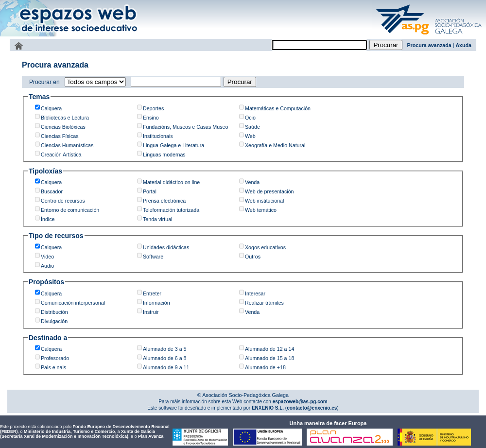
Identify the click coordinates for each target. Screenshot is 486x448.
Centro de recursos (63, 201)
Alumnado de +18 (265, 367)
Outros (253, 257)
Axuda (463, 45)
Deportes (153, 108)
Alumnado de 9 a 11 (166, 367)
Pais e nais (53, 367)
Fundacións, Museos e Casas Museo (185, 127)
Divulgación (54, 321)
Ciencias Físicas (60, 136)
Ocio (250, 118)
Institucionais (158, 136)
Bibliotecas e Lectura (65, 118)
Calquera (51, 108)
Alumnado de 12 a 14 (269, 349)
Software (153, 257)
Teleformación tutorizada (171, 210)
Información (156, 303)
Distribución (54, 312)
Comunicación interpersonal (73, 303)
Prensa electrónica (164, 201)
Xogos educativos (265, 247)
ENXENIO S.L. (267, 408)
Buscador (52, 191)
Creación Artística (61, 155)
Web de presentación (269, 191)
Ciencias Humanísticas (67, 145)
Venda (252, 182)
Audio (47, 266)
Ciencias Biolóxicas (63, 127)
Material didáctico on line (171, 182)
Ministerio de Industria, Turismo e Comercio (69, 431)
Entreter (152, 293)
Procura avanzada (429, 45)
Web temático (261, 210)
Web (250, 136)
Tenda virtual (157, 219)
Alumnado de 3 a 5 (165, 349)
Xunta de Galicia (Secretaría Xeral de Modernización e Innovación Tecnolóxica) (78, 434)
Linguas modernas (164, 155)
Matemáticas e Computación (278, 108)
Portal (150, 191)
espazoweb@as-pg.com (299, 402)
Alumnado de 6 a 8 (165, 358)
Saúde (252, 127)
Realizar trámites (264, 303)
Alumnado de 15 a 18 (269, 358)
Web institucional (264, 201)
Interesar (255, 293)
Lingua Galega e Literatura (174, 145)
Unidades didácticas (166, 247)
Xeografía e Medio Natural (275, 145)
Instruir (151, 312)
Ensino (151, 118)
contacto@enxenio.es (312, 408)
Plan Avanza (151, 436)
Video (47, 257)
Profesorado (55, 358)
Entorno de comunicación (70, 210)
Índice (48, 219)
